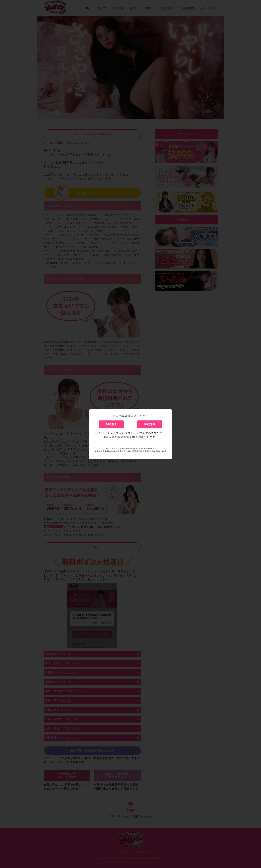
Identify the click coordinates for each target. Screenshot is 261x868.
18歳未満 (150, 424)
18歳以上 (111, 424)
